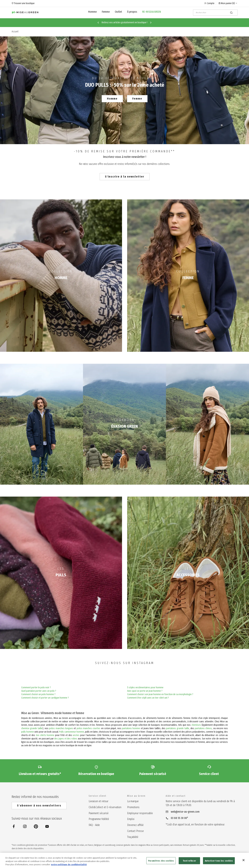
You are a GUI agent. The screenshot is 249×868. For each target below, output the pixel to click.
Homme (92, 12)
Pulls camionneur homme (72, 732)
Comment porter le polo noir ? (36, 688)
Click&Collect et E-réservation (105, 807)
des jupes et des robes (66, 739)
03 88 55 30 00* (179, 818)
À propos (132, 12)
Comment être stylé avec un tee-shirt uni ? (148, 698)
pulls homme (28, 732)
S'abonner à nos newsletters (39, 805)
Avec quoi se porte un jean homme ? (145, 691)
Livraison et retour (98, 801)
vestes (76, 735)
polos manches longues (61, 728)
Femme (106, 12)
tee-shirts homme (45, 735)
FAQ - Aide (94, 825)
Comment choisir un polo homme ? (38, 694)
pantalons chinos (203, 728)
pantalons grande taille (178, 728)
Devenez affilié (135, 825)
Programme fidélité (99, 819)
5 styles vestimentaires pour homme (145, 688)
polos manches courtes (89, 728)
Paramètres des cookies (161, 863)
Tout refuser (189, 863)
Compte (211, 3)
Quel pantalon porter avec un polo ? (39, 691)
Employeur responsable (140, 813)
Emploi (131, 819)
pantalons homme (131, 728)
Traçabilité (133, 837)
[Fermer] (244, 862)
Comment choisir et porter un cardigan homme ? (45, 698)
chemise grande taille (32, 728)
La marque (133, 801)
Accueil (15, 32)
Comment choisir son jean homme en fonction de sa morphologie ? (160, 694)
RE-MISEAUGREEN (152, 12)
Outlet (118, 12)
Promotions (133, 807)
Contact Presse (135, 831)
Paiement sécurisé (99, 813)
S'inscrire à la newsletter (125, 177)
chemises (196, 725)
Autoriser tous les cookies (219, 863)
